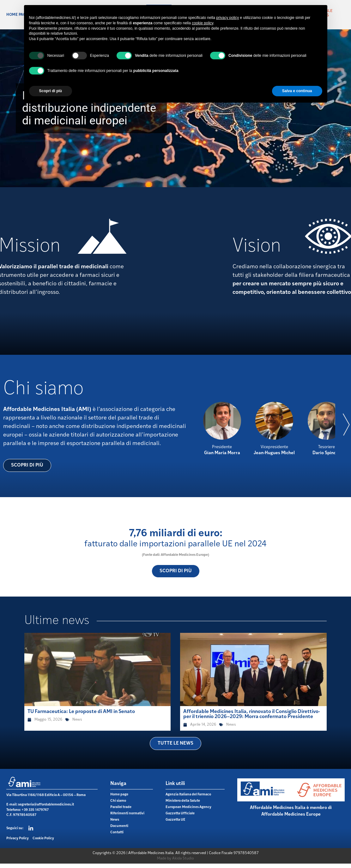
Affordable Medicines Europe (291, 814)
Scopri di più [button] (51, 91)
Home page (17, 15)
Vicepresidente (274, 447)
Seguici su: (15, 828)
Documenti (119, 826)
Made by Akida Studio (175, 859)
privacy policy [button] (227, 18)
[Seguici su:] (31, 828)
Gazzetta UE (175, 820)
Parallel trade (121, 807)
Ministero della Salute (183, 801)
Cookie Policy (43, 838)
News (77, 720)
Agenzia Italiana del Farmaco (188, 795)
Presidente (222, 447)
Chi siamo (118, 801)
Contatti (117, 832)
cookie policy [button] (203, 23)
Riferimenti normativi (127, 814)
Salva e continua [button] (297, 91)
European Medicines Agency (188, 807)
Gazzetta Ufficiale (180, 814)
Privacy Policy (18, 838)
